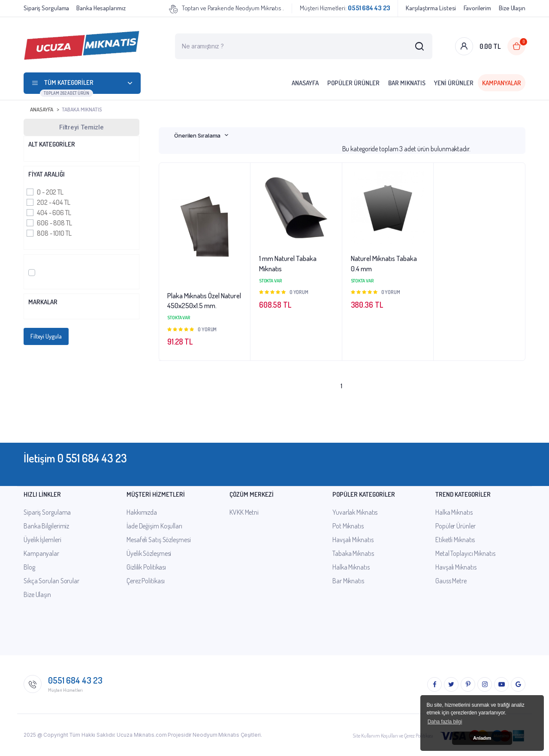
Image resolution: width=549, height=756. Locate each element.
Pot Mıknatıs (348, 526)
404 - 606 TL (54, 213)
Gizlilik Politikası (146, 567)
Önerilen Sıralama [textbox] (197, 135)
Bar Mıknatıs (407, 83)
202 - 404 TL (54, 202)
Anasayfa (305, 83)
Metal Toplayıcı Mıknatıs (465, 553)
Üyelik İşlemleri (42, 540)
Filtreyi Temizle (81, 127)
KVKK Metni (244, 512)
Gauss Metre (451, 581)
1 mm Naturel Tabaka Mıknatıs (288, 263)
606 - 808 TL (54, 223)
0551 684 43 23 (75, 680)
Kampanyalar (502, 83)
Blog (29, 567)
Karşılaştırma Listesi (431, 8)
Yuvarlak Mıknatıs (355, 512)
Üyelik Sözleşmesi (149, 553)
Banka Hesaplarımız (101, 8)
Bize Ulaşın (512, 8)
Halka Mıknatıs (351, 567)
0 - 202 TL (50, 192)
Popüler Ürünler (353, 83)
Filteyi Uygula (46, 336)
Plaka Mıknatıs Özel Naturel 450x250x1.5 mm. (204, 301)
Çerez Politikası (145, 581)
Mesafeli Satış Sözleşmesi (159, 540)
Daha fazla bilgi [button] (445, 722)
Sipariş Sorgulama (46, 8)
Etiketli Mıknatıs (455, 540)
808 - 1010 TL (54, 233)
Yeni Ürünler (454, 83)
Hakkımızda (142, 512)
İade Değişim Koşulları (154, 526)
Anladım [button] (482, 738)
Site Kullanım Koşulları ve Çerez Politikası (393, 736)
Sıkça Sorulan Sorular (51, 581)
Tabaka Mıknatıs (82, 109)
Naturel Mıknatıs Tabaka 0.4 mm (384, 263)
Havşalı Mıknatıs (353, 540)
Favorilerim (477, 8)
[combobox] (201, 135)
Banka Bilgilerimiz (46, 526)
